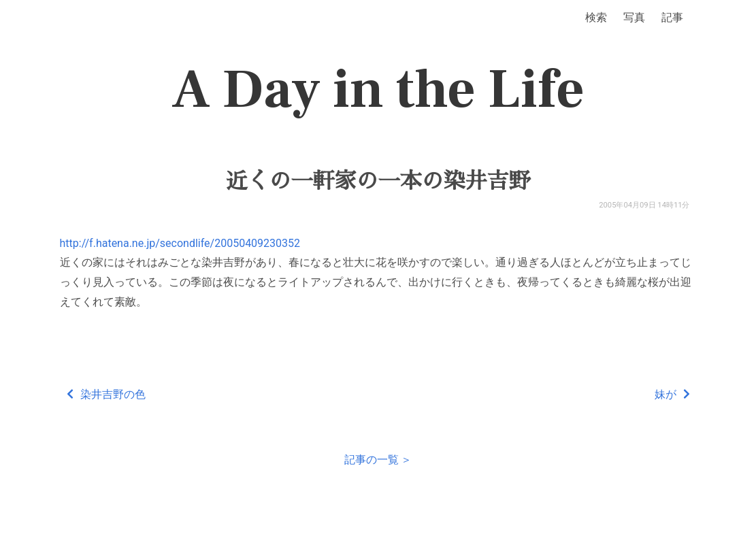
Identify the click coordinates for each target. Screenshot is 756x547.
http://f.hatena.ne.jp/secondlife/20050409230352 (180, 243)
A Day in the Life (378, 90)
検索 (596, 17)
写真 (634, 17)
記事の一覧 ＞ (378, 460)
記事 (672, 17)
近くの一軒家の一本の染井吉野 (378, 181)
